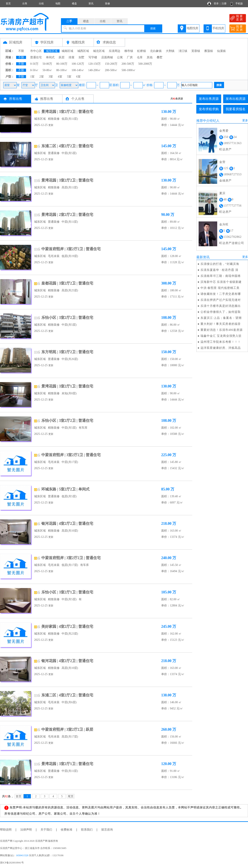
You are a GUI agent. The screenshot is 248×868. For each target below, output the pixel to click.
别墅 (81, 57)
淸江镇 (183, 51)
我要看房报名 (236, 109)
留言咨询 (107, 830)
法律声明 (26, 830)
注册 (224, 4)
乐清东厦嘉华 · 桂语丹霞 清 (219, 270)
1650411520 (22, 855)
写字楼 (93, 57)
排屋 (72, 57)
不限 (21, 51)
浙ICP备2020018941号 (12, 863)
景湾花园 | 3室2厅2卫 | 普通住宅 (67, 112)
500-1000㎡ (129, 70)
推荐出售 (47, 99)
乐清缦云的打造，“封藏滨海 (220, 264)
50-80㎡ (47, 70)
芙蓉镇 (196, 51)
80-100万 (62, 64)
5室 (69, 77)
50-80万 (47, 64)
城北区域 (99, 51)
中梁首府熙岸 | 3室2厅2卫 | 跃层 (67, 729)
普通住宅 (36, 57)
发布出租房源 (236, 99)
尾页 (71, 796)
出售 (25, 4)
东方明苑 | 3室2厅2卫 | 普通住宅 (67, 352)
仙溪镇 (221, 51)
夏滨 (222, 193)
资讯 (91, 4)
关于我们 (46, 830)
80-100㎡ (62, 70)
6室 (78, 77)
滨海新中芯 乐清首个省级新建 (221, 282)
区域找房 (16, 42)
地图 (58, 4)
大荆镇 (170, 51)
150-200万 (111, 64)
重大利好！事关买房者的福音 (221, 324)
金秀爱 (224, 131)
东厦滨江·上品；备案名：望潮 (221, 318)
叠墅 (160, 57)
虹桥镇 (142, 51)
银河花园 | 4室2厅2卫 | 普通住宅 (67, 524)
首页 (8, 4)
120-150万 (95, 64)
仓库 (140, 57)
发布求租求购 (209, 109)
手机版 (239, 4)
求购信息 (109, 42)
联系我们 (87, 830)
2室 (42, 77)
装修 (107, 4)
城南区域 (67, 51)
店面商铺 (107, 57)
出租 (41, 4)
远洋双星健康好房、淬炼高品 (221, 348)
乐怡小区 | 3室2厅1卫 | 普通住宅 (67, 592)
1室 (32, 77)
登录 (216, 4)
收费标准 (67, 830)
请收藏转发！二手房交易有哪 (221, 294)
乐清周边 (114, 51)
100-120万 (78, 64)
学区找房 (47, 42)
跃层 (62, 57)
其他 (150, 57)
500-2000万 (145, 64)
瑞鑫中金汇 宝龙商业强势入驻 (221, 336)
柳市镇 (129, 51)
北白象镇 (156, 51)
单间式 (50, 57)
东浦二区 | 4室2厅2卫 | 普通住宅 (67, 146)
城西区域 (83, 51)
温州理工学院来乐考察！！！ (221, 342)
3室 (51, 77)
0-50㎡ (34, 70)
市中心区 (36, 51)
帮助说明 (6, 830)
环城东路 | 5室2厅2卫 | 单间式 (65, 489)
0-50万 (34, 64)
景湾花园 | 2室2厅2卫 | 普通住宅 (67, 215)
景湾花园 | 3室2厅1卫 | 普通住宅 (67, 386)
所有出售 (16, 99)
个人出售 (78, 99)
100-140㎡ (78, 70)
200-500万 (128, 64)
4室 (60, 77)
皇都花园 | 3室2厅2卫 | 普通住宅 (67, 283)
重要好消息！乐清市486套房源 (222, 330)
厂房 (130, 57)
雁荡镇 (209, 51)
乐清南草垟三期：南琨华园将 (221, 276)
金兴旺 (224, 224)
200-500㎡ (111, 70)
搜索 (153, 28)
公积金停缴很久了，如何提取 (221, 312)
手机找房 (218, 28)
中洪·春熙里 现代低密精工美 (220, 288)
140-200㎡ (95, 70)
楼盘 (74, 4)
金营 (222, 162)
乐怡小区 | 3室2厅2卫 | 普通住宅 (67, 318)
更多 (245, 120)
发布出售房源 (209, 99)
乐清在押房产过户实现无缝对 (221, 300)
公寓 (120, 57)
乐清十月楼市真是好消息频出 (221, 306)
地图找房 (192, 28)
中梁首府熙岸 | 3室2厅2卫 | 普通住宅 (71, 249)
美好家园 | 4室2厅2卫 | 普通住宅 (67, 626)
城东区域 (52, 51)
